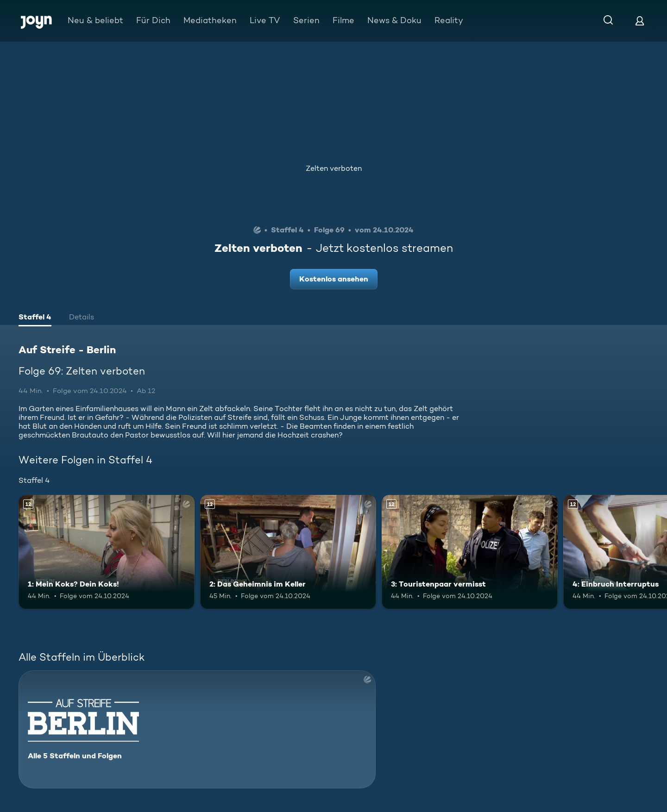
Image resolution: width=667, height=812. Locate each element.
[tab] (35, 318)
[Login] (640, 21)
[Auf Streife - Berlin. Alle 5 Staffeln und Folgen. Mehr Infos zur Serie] (197, 729)
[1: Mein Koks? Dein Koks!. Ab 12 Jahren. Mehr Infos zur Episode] (107, 552)
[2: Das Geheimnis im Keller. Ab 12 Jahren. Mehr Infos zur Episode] (288, 552)
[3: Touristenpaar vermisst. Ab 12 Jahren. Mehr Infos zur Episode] (470, 552)
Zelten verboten (334, 168)
